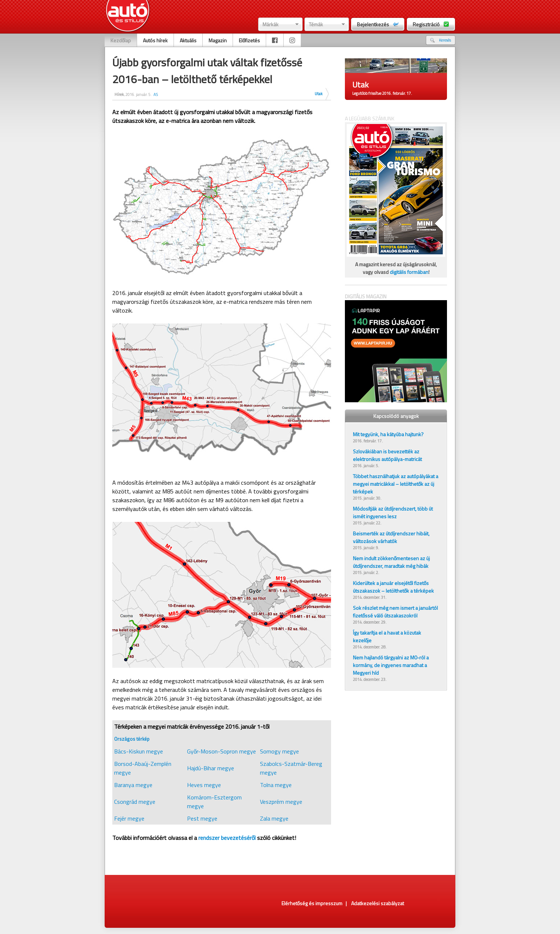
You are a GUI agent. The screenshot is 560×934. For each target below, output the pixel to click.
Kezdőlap (121, 40)
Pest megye (202, 818)
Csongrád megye (135, 802)
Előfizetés (249, 40)
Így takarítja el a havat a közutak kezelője (387, 636)
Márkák (271, 24)
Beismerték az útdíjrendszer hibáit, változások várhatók (391, 537)
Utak (319, 94)
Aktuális (188, 40)
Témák (316, 24)
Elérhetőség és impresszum (312, 903)
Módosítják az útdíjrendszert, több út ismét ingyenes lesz (393, 512)
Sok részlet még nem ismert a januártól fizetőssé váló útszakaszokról (395, 612)
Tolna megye (276, 785)
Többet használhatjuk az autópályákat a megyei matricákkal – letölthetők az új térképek (396, 484)
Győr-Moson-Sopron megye (221, 751)
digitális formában (409, 272)
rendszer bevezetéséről (227, 838)
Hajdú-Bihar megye (211, 768)
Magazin (218, 40)
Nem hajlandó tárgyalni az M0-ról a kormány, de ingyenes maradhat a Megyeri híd (391, 665)
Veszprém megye (281, 802)
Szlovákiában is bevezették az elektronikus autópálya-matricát (387, 455)
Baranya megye (133, 785)
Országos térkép (132, 739)
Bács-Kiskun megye (139, 751)
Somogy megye (279, 751)
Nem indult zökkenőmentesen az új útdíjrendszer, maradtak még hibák (391, 562)
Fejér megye (129, 818)
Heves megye (204, 785)
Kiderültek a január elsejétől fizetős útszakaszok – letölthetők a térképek (393, 587)
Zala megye (274, 818)
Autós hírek (155, 40)
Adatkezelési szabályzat (378, 903)
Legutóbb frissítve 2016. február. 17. (382, 93)
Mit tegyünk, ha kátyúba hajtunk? (388, 434)
